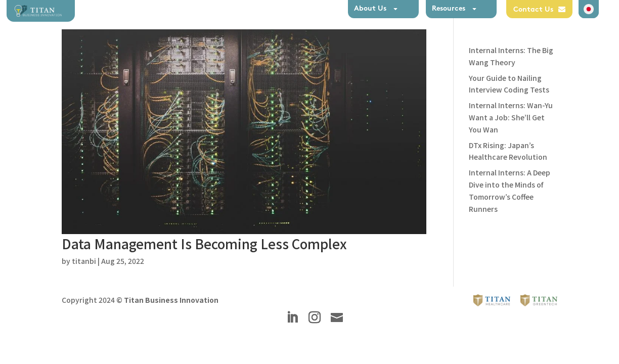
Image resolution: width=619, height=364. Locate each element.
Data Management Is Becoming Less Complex (204, 243)
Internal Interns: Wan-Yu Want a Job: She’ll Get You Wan (511, 117)
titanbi (84, 261)
